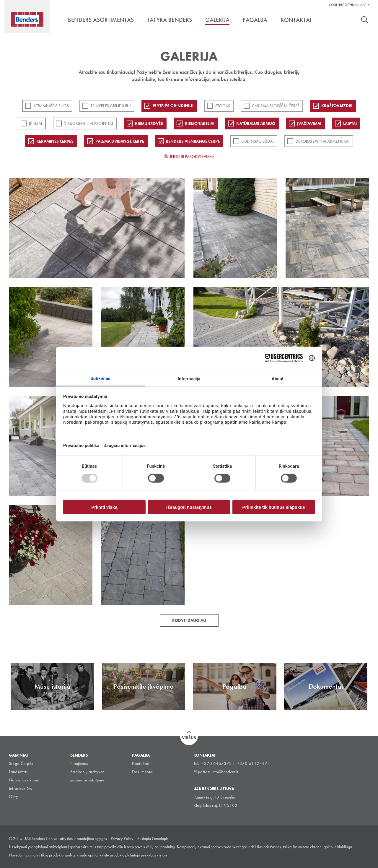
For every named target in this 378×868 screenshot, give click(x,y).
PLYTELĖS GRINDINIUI (173, 106)
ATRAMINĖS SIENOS (51, 106)
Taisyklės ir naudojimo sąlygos (83, 838)
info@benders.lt (225, 772)
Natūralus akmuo (256, 123)
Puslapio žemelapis (153, 838)
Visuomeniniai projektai (89, 123)
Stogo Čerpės (21, 763)
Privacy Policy (122, 838)
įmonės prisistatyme (87, 780)
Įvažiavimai (309, 123)
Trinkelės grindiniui (111, 106)
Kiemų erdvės (149, 123)
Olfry (13, 797)
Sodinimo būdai (258, 141)
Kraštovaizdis (337, 106)
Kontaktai (141, 763)
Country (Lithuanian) (348, 5)
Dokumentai (143, 772)
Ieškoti (365, 20)
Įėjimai (36, 123)
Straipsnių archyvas (87, 772)
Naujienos (79, 763)
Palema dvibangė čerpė (120, 141)
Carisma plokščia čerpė (276, 106)
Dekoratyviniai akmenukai (323, 141)
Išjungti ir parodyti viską (189, 157)
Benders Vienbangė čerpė (193, 141)
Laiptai (350, 123)
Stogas (223, 106)
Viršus (189, 738)
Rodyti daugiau (189, 620)
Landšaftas (18, 772)
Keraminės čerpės (55, 141)
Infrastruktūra (21, 788)
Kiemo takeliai (200, 123)
